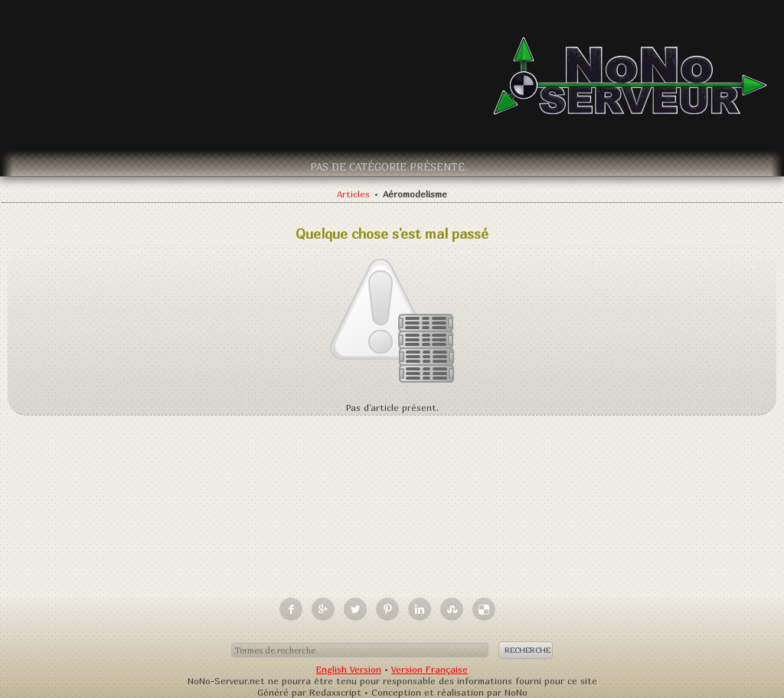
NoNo (516, 692)
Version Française (430, 669)
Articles (353, 194)
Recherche (528, 650)
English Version (349, 669)
